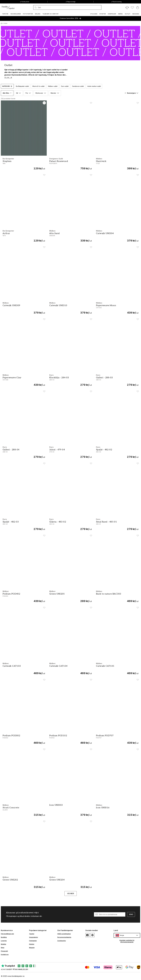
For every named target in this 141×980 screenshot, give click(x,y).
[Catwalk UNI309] (24, 308)
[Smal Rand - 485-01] (117, 524)
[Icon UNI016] (117, 810)
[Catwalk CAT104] (70, 668)
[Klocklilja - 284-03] (70, 380)
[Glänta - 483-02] (70, 524)
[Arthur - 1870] (24, 236)
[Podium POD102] (70, 739)
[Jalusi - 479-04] (70, 452)
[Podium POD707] (117, 739)
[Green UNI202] (24, 882)
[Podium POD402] (24, 596)
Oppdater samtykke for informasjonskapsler (127, 941)
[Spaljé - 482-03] (24, 524)
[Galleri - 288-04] (24, 452)
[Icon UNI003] (70, 810)
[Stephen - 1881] (24, 164)
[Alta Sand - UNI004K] (70, 236)
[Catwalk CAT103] (24, 668)
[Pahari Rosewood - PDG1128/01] (70, 164)
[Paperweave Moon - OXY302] (117, 308)
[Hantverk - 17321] (117, 164)
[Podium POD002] (24, 739)
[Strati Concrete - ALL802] (24, 810)
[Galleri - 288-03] (117, 380)
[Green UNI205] (70, 596)
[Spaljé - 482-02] (117, 452)
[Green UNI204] (70, 882)
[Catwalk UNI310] (70, 308)
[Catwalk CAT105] (117, 668)
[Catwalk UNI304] (117, 236)
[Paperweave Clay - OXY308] (24, 380)
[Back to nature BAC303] (117, 596)
